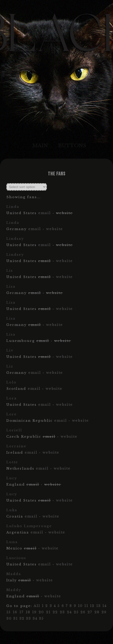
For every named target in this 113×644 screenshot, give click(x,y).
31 (16, 619)
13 (98, 606)
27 (90, 612)
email (45, 213)
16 (15, 612)
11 (86, 606)
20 (41, 612)
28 (97, 612)
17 (22, 612)
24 (69, 612)
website (54, 229)
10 (80, 606)
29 (104, 612)
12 (92, 606)
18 (28, 612)
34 (35, 619)
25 (76, 612)
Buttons (72, 146)
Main (40, 146)
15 (9, 612)
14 (104, 606)
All (37, 606)
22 (55, 612)
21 (48, 612)
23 (62, 612)
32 (22, 619)
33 (29, 619)
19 (34, 612)
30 (9, 619)
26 (83, 612)
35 (41, 619)
